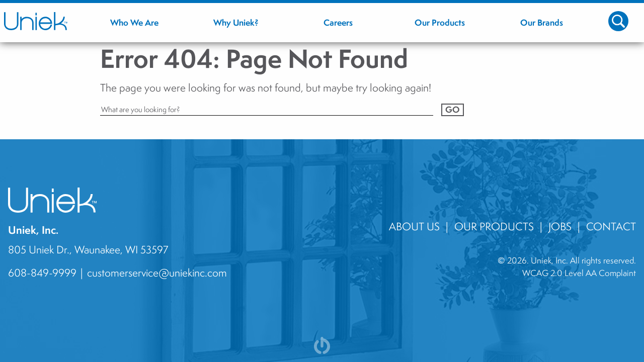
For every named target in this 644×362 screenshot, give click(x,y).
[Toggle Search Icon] (618, 21)
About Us (414, 226)
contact (611, 226)
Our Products (494, 226)
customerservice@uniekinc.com (157, 273)
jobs (560, 226)
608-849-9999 (42, 273)
